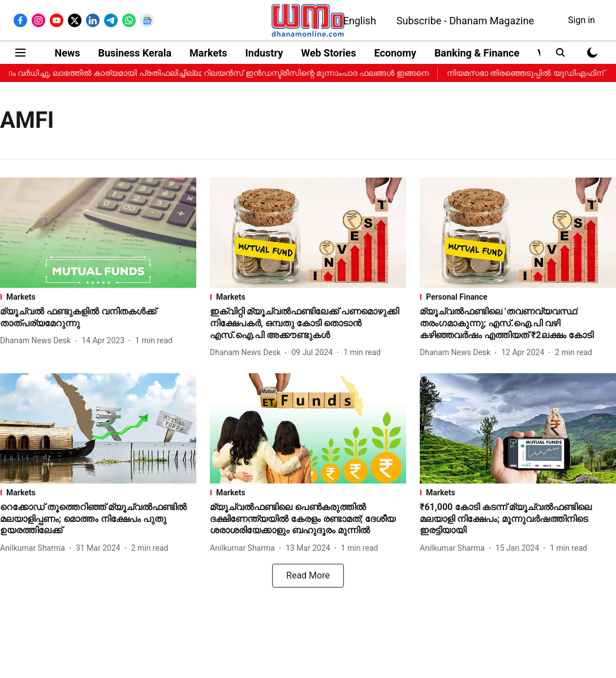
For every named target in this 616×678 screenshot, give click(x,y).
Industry (264, 53)
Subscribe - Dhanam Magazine (465, 21)
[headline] (98, 318)
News (68, 53)
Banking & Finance (477, 53)
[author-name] (38, 341)
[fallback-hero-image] (98, 233)
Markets (208, 53)
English (360, 21)
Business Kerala (135, 53)
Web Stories (328, 53)
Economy (395, 53)
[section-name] (98, 297)
